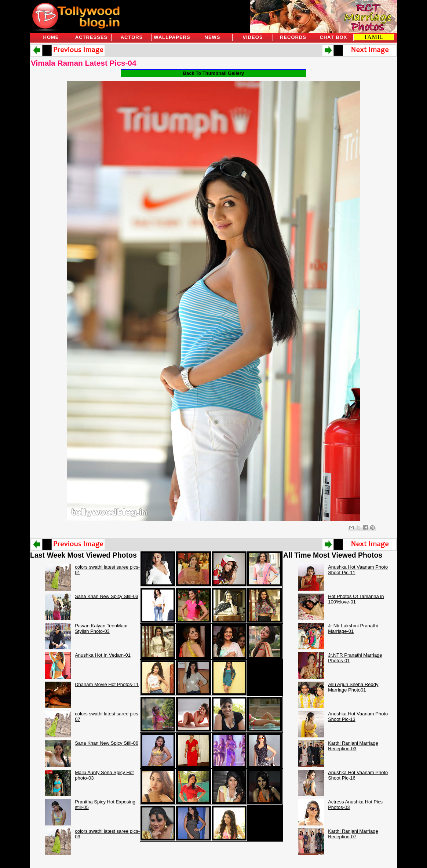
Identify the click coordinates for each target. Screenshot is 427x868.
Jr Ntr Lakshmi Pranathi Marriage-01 (353, 628)
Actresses (91, 37)
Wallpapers (172, 37)
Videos (253, 37)
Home (51, 37)
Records (293, 37)
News (213, 37)
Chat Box (334, 37)
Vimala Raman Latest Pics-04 (83, 63)
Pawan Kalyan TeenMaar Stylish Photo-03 (101, 628)
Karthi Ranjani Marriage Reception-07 (353, 834)
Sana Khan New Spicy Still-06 (107, 743)
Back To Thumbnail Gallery (214, 73)
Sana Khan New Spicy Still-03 (107, 596)
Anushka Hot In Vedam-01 (103, 655)
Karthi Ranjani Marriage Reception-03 (353, 746)
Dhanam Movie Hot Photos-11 (107, 684)
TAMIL (374, 37)
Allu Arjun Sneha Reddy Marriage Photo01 (353, 687)
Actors (132, 37)
